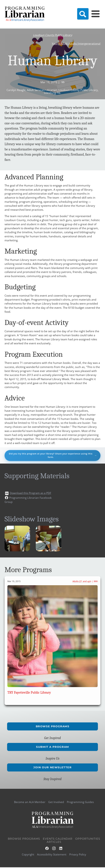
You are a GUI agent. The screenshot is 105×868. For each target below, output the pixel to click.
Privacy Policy (78, 855)
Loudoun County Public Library (53, 35)
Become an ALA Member (30, 803)
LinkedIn (61, 849)
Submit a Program (52, 747)
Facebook (47, 849)
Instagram (54, 849)
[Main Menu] (95, 14)
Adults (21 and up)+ (82, 582)
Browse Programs (53, 727)
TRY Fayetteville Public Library (29, 693)
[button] (17, 551)
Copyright (28, 855)
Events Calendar (58, 839)
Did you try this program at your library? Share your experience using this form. (51, 456)
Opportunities (88, 839)
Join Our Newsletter (52, 768)
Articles (54, 843)
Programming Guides (80, 803)
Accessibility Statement (52, 855)
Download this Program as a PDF (31, 494)
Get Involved (56, 803)
